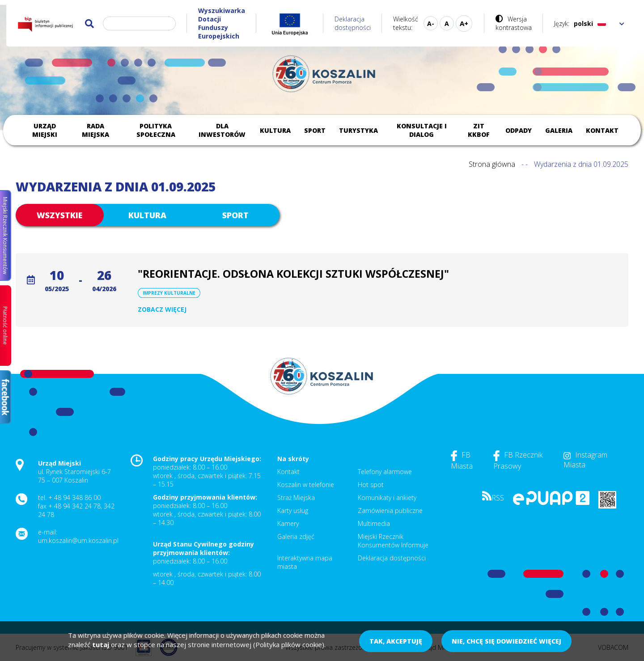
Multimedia (374, 523)
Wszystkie (59, 215)
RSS (493, 498)
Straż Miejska (296, 498)
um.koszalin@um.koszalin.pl (78, 540)
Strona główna (492, 164)
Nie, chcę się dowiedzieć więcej (506, 641)
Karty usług (293, 511)
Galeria (559, 130)
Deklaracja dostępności (353, 23)
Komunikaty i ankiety (387, 498)
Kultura (275, 130)
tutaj (101, 644)
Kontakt (602, 130)
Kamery (288, 523)
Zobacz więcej (162, 309)
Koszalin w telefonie (306, 485)
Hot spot (371, 485)
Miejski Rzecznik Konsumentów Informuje (393, 541)
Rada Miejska (95, 130)
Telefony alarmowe (385, 472)
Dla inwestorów (222, 130)
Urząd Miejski (45, 130)
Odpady (519, 130)
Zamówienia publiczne (390, 511)
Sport (315, 130)
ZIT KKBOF (479, 130)
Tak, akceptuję (396, 641)
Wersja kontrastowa (514, 23)
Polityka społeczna (156, 130)
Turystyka (358, 130)
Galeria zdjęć (296, 536)
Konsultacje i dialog (422, 130)
